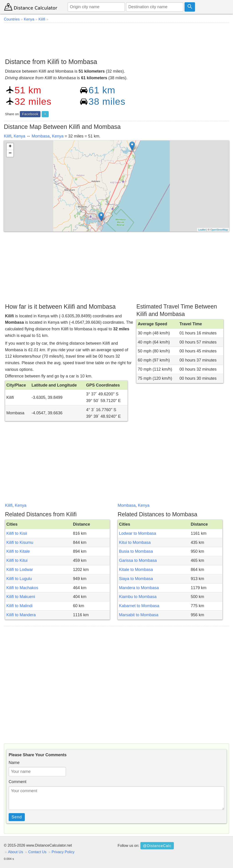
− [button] (10, 153)
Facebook (30, 114)
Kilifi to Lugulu (19, 579)
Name (14, 763)
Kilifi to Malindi (19, 606)
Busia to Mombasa (136, 551)
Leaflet (202, 230)
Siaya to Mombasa (136, 579)
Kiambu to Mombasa (138, 597)
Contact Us (37, 852)
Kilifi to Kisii (17, 533)
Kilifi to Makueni (21, 597)
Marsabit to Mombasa (139, 615)
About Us (16, 852)
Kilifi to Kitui (17, 560)
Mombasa (41, 136)
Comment (18, 782)
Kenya (19, 136)
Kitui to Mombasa (135, 542)
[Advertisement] (116, 39)
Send (17, 817)
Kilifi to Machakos (22, 588)
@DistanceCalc (157, 846)
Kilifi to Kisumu (20, 542)
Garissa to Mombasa (138, 560)
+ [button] (10, 147)
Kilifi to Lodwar (20, 570)
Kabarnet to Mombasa (139, 606)
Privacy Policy (63, 852)
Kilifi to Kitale (18, 551)
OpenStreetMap (219, 230)
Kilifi (8, 136)
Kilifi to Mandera (21, 615)
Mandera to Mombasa (139, 588)
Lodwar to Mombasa (138, 533)
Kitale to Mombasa (136, 570)
